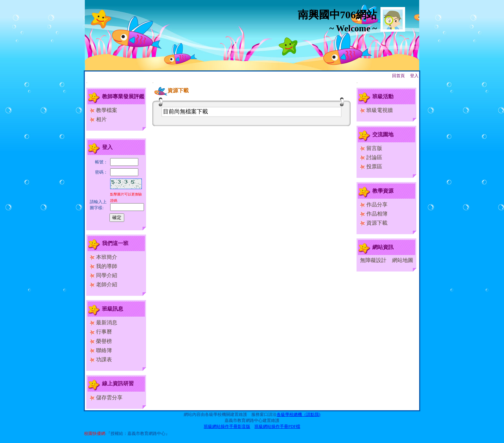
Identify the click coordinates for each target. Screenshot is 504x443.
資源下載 (374, 223)
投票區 (371, 167)
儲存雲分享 (106, 398)
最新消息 (103, 323)
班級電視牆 (376, 110)
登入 (414, 76)
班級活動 (383, 96)
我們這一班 (115, 243)
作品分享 (374, 205)
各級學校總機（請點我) (298, 414)
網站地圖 (403, 260)
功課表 (101, 360)
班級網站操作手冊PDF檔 (277, 426)
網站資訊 (383, 247)
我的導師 (103, 266)
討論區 (371, 157)
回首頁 (398, 76)
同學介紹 (103, 275)
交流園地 (383, 135)
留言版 (371, 148)
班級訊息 (113, 309)
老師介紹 (103, 285)
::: (87, 83)
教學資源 (383, 191)
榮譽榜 (101, 341)
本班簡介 (103, 257)
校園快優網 (95, 433)
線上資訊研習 (118, 383)
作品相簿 (374, 214)
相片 (98, 119)
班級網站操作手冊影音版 (227, 426)
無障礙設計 (373, 260)
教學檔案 (103, 110)
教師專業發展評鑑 (123, 96)
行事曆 (101, 332)
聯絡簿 (101, 350)
